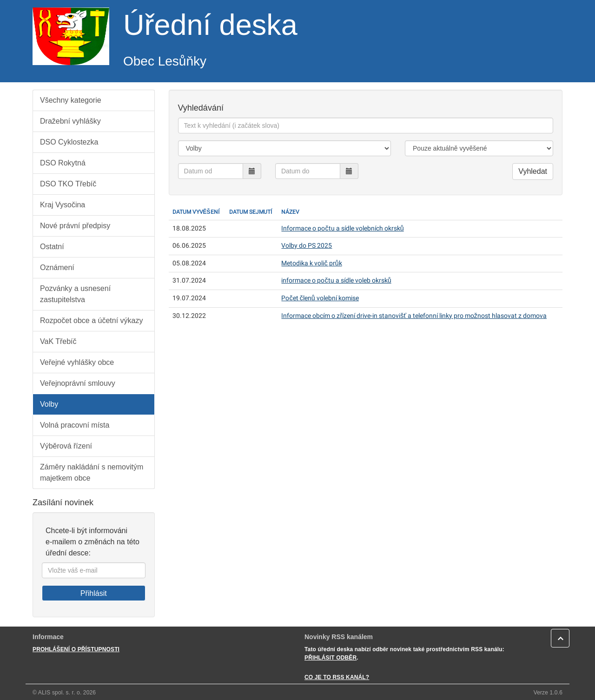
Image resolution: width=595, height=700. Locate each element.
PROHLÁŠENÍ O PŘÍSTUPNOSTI (76, 649)
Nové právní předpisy (75, 226)
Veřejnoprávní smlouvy (78, 383)
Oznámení (57, 267)
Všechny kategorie (71, 100)
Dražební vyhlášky (70, 121)
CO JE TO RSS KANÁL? (337, 677)
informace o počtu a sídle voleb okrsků (336, 281)
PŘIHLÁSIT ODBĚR (331, 658)
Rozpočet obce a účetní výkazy (91, 320)
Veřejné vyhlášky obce (77, 362)
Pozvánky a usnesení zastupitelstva (75, 294)
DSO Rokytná (63, 163)
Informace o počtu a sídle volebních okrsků (342, 228)
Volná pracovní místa (75, 425)
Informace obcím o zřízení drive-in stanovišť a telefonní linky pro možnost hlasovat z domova (414, 316)
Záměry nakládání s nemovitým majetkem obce (92, 472)
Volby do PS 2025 (307, 246)
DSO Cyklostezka (69, 142)
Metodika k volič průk (311, 263)
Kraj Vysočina (63, 205)
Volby (49, 404)
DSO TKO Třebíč (68, 184)
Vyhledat (533, 171)
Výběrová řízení (66, 446)
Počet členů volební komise (320, 298)
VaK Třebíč (58, 341)
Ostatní (52, 247)
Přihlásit (94, 593)
